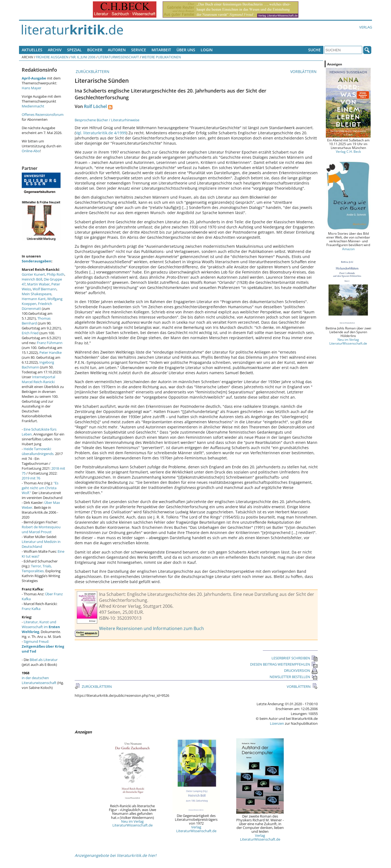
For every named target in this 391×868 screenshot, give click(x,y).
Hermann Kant (34, 299)
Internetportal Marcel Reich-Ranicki (38, 379)
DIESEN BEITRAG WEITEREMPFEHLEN (284, 664)
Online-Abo (31, 151)
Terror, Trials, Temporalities (37, 568)
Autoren (117, 50)
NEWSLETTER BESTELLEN (294, 677)
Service (139, 50)
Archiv (55, 50)
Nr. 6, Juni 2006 (83, 57)
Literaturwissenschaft (119, 57)
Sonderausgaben (37, 261)
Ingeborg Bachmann (38, 365)
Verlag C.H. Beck (348, 151)
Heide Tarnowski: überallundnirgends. (38, 451)
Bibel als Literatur (44, 660)
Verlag (366, 27)
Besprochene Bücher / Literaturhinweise (107, 120)
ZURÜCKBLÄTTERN (92, 71)
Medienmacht (33, 106)
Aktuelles (32, 50)
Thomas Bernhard (36, 321)
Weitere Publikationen (161, 57)
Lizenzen (277, 723)
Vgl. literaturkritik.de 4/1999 (101, 133)
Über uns (186, 50)
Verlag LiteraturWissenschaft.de (196, 829)
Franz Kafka (31, 609)
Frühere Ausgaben (52, 57)
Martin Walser (38, 284)
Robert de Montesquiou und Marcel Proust (41, 529)
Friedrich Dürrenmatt (37, 306)
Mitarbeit (161, 50)
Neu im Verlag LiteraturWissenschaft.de (133, 823)
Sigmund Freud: (43, 646)
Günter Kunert (33, 274)
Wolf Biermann (45, 289)
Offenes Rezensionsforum (43, 115)
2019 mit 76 (31, 478)
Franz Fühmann (50, 343)
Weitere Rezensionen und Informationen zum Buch (152, 628)
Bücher (95, 50)
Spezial (74, 50)
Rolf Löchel (95, 106)
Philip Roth (56, 274)
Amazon (348, 249)
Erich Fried (30, 333)
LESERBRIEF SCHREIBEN (295, 658)
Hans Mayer (31, 88)
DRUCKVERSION (301, 670)
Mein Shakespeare (37, 294)
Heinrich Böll (32, 279)
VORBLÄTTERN (304, 71)
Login (207, 50)
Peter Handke (51, 352)
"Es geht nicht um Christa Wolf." (40, 488)
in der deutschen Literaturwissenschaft (39, 680)
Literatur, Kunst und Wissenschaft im (41, 627)
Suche (314, 50)
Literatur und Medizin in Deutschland (41, 544)
